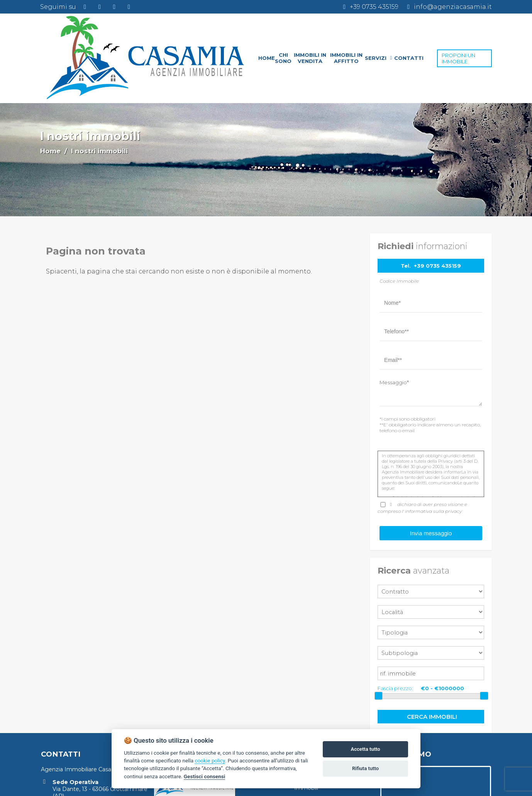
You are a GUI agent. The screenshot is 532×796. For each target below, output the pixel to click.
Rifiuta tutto (365, 768)
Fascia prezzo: (395, 688)
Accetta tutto (365, 749)
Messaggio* (394, 382)
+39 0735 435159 (437, 266)
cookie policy (210, 760)
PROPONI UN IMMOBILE (458, 58)
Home (50, 151)
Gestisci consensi (204, 776)
